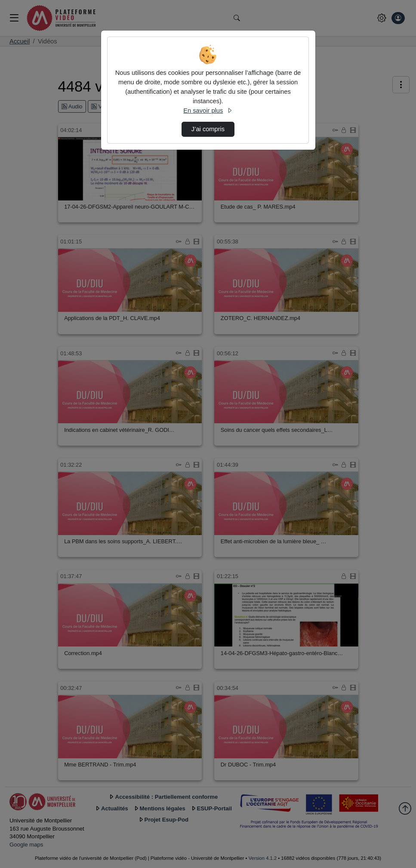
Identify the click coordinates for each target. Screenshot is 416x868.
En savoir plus (208, 111)
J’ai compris (208, 129)
